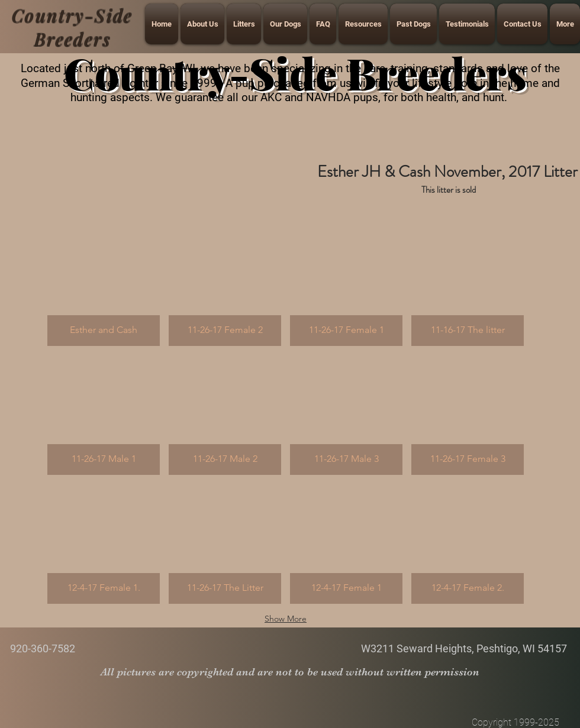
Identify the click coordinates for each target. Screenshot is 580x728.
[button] (104, 286)
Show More (286, 619)
